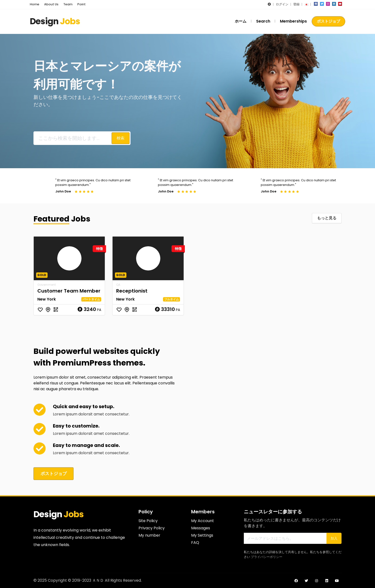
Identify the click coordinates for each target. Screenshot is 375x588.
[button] (269, 4)
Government (47, 285)
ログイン (282, 4)
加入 (334, 538)
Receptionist (132, 291)
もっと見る (327, 218)
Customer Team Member (69, 291)
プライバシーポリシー (267, 556)
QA (118, 285)
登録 (296, 4)
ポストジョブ (328, 21)
